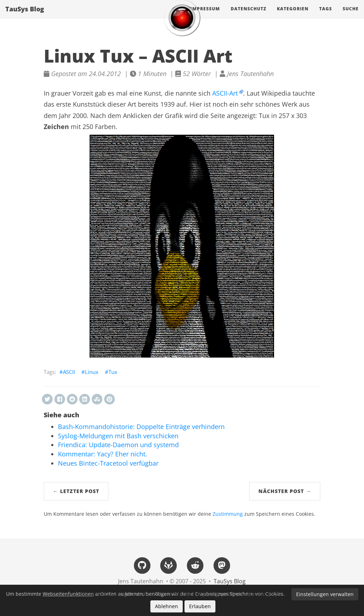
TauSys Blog (25, 16)
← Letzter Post (76, 491)
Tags (326, 16)
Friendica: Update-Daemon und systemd (118, 445)
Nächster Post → (285, 491)
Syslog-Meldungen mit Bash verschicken (118, 436)
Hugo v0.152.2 (100, 594)
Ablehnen (167, 606)
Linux (92, 372)
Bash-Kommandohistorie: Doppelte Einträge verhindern (141, 427)
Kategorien (293, 16)
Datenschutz (248, 16)
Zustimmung (228, 514)
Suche (351, 16)
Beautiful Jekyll (263, 594)
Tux (113, 372)
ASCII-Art (225, 93)
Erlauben (200, 606)
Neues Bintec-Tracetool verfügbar (108, 463)
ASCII (69, 372)
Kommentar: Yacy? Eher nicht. (103, 454)
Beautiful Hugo (190, 594)
